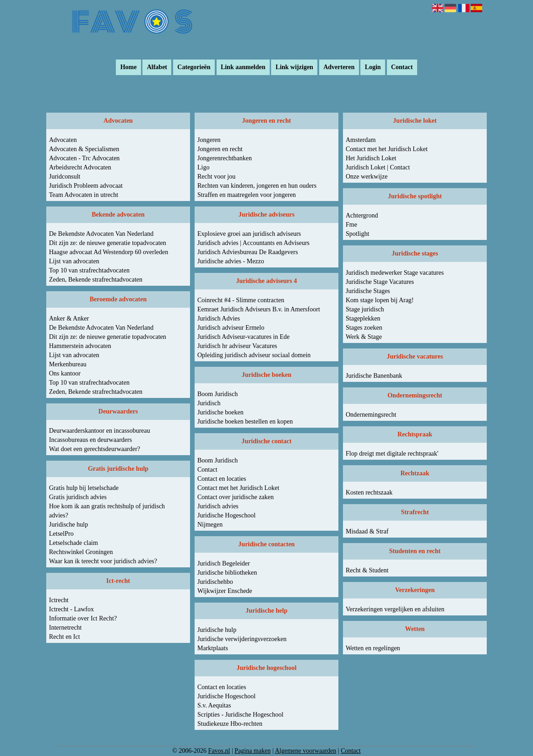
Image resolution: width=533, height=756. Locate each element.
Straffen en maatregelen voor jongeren (247, 195)
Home (129, 68)
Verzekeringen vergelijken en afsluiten (395, 609)
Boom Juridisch (218, 394)
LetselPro (61, 534)
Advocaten (63, 140)
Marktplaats (213, 648)
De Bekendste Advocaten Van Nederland (101, 234)
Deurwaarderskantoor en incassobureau (100, 431)
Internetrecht (65, 628)
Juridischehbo (215, 582)
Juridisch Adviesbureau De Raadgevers (248, 252)
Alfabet (157, 68)
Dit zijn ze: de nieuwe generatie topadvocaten (108, 243)
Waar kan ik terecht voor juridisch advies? (103, 561)
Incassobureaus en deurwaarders (90, 440)
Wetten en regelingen (373, 648)
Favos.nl (219, 751)
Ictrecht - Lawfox (71, 609)
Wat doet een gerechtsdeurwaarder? (95, 449)
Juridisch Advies (219, 318)
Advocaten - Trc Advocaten (84, 158)
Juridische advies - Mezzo (231, 261)
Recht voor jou (216, 177)
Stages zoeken (364, 328)
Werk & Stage (364, 337)
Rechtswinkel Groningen (81, 552)
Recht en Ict (65, 637)
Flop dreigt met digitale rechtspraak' (392, 454)
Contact (402, 68)
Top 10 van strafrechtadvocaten (89, 270)
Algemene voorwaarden (305, 751)
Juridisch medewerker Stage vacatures (395, 273)
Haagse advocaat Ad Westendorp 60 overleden (109, 252)
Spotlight (357, 234)
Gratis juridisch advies (78, 497)
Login (373, 68)
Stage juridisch (365, 309)
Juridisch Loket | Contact (378, 167)
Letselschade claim (73, 543)
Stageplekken (363, 318)
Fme (351, 225)
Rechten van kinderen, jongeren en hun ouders (257, 186)
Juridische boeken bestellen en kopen (245, 422)
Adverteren (339, 68)
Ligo (203, 167)
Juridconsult (65, 177)
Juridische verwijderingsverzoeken (242, 639)
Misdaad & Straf (367, 531)
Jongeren (209, 140)
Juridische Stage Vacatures (380, 282)
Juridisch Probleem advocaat (86, 186)
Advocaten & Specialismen (84, 149)
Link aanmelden (243, 68)
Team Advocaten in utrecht (84, 195)
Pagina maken (253, 751)
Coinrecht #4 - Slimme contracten (241, 300)
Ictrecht (59, 600)
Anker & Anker (69, 318)
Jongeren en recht (220, 149)
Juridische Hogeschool (226, 515)
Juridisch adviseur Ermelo (231, 328)
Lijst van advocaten (74, 261)
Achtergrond (362, 215)
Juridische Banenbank (374, 376)
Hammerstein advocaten (80, 346)
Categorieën (194, 68)
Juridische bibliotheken (227, 573)
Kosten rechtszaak (369, 492)
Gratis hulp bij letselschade (84, 488)
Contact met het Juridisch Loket (238, 488)
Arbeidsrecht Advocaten (80, 167)
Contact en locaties (222, 479)
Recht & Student (367, 570)
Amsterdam (361, 140)
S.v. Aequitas (214, 705)
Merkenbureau (68, 364)
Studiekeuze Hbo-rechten (230, 724)
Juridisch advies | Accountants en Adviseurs (253, 243)
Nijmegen (210, 525)
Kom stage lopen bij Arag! (380, 300)
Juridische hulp (68, 525)
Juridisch (209, 403)
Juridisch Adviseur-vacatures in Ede (244, 337)
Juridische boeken (220, 412)
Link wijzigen (294, 68)
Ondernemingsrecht (371, 415)
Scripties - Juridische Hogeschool (240, 715)
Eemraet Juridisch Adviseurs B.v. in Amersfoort (259, 309)
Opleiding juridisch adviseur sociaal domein (254, 355)
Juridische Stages (368, 291)
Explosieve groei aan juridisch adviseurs (249, 234)
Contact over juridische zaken (236, 497)
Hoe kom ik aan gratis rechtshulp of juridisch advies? (107, 511)
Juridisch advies (218, 506)
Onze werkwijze (367, 177)
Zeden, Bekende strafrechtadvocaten (96, 280)
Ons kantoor (65, 373)
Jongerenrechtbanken (225, 158)
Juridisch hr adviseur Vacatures (237, 346)
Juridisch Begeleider (224, 563)
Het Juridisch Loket (371, 158)
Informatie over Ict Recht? (83, 618)
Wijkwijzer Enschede (225, 591)
